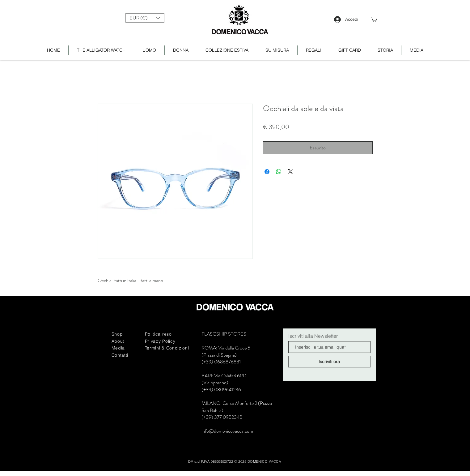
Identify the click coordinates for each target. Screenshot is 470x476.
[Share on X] (290, 172)
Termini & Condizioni (167, 348)
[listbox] (145, 18)
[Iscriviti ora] (329, 362)
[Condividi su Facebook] (267, 172)
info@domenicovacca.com (227, 431)
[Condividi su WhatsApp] (279, 172)
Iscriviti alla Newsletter (313, 336)
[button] (145, 18)
